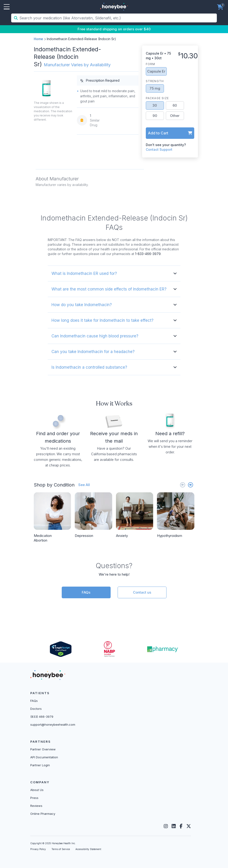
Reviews (36, 806)
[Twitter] (189, 826)
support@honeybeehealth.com (53, 724)
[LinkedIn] (174, 826)
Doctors (36, 709)
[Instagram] (166, 826)
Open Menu (7, 7)
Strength (155, 81)
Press (34, 798)
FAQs (86, 592)
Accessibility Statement (88, 849)
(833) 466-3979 (42, 717)
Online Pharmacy (43, 814)
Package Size (157, 98)
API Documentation (44, 757)
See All (84, 485)
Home (38, 39)
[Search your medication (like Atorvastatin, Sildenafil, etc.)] (118, 18)
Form (151, 64)
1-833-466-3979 (148, 254)
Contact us (142, 592)
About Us (37, 790)
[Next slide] (191, 485)
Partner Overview (43, 749)
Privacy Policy (38, 849)
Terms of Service (61, 849)
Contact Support (159, 149)
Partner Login (40, 765)
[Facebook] (181, 826)
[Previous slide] (183, 485)
